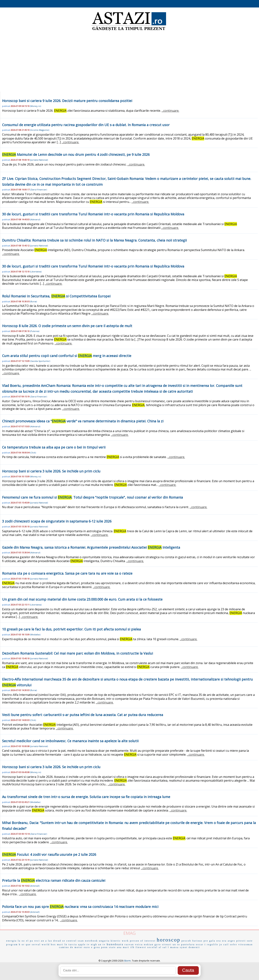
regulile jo (214, 945)
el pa (30, 941)
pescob (186, 941)
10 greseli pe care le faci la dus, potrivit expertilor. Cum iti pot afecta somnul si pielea (71, 629)
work (125, 941)
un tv (102, 945)
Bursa (33, 301)
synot (184, 947)
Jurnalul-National (39, 160)
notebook (92, 941)
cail (226, 945)
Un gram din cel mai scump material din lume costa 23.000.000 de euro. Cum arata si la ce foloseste (82, 599)
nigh (94, 945)
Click (33, 453)
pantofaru (188, 945)
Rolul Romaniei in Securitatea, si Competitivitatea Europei (56, 296)
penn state (108, 947)
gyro (158, 945)
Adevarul (35, 219)
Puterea (35, 331)
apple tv (84, 945)
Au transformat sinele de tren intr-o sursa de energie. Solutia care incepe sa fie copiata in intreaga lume (86, 797)
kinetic (116, 941)
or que (26, 945)
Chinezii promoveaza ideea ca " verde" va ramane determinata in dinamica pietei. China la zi (83, 421)
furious (197, 941)
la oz (21, 941)
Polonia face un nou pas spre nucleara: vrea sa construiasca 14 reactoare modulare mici (80, 907)
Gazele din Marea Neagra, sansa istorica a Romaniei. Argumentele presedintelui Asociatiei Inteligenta (91, 547)
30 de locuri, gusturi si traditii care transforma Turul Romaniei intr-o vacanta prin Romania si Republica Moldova (93, 214)
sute (250, 941)
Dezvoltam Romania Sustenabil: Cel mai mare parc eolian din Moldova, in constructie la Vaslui (78, 653)
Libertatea (36, 272)
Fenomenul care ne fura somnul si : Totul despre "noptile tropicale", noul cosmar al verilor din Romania (92, 497)
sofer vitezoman (241, 945)
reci (37, 941)
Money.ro (36, 106)
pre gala (209, 941)
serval (36, 945)
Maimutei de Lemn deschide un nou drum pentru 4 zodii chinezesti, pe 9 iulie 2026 (76, 154)
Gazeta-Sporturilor (40, 361)
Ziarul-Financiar (39, 190)
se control (69, 941)
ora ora (222, 941)
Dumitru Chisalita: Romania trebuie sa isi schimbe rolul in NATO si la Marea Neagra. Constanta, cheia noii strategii (94, 240)
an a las (47, 941)
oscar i (201, 945)
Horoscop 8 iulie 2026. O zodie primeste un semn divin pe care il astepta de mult (67, 326)
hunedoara (115, 944)
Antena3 (35, 886)
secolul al (154, 947)
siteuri (167, 945)
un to (176, 945)
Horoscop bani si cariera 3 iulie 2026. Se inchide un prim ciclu (51, 471)
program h (13, 945)
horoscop (169, 940)
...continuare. (170, 111)
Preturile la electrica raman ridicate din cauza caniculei (54, 880)
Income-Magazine (40, 130)
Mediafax (35, 634)
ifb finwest (138, 947)
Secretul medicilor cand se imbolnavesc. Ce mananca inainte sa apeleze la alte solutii (70, 741)
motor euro (82, 947)
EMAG (130, 933)
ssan (81, 941)
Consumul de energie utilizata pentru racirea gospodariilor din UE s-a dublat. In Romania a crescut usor (86, 125)
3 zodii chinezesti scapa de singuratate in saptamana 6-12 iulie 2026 (57, 521)
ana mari (123, 947)
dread (57, 941)
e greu (96, 947)
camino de (66, 947)
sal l (166, 947)
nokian (149, 945)
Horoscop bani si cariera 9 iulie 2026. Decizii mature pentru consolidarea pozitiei (67, 101)
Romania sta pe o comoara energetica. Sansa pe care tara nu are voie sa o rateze (67, 573)
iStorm (127, 961)
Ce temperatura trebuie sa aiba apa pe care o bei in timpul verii (54, 447)
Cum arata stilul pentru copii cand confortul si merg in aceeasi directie (67, 356)
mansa (174, 947)
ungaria (104, 941)
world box (49, 945)
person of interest (143, 941)
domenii (194, 947)
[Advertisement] (130, 62)
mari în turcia (67, 945)
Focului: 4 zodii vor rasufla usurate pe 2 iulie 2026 (49, 854)
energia (11, 941)
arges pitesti (237, 941)
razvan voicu (134, 945)
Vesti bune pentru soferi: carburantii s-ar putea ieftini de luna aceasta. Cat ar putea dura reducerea (83, 715)
